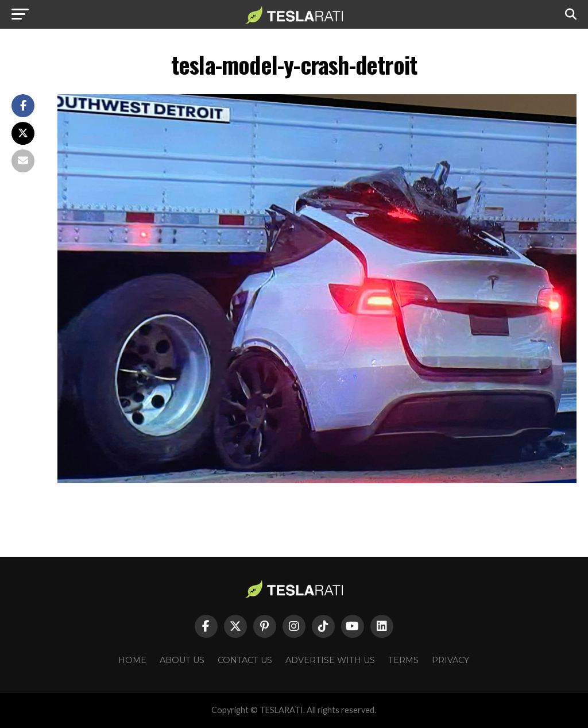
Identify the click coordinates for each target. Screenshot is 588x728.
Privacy (450, 660)
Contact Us (245, 660)
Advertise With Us (330, 660)
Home (132, 660)
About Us (182, 660)
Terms (403, 660)
